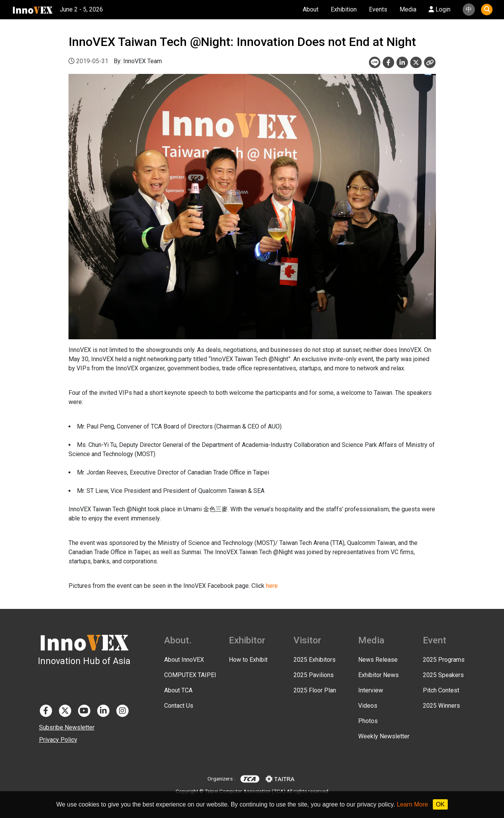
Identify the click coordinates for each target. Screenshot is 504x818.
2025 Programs (444, 660)
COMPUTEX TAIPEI (190, 675)
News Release (378, 660)
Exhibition (344, 9)
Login (440, 9)
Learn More (413, 804)
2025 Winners (441, 706)
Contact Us (179, 706)
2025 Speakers (443, 675)
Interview (371, 690)
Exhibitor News (378, 675)
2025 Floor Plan (315, 690)
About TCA (178, 690)
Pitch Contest (441, 690)
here (272, 586)
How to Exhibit (248, 660)
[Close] (430, 62)
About (311, 9)
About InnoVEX (184, 660)
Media (408, 9)
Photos (368, 721)
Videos (368, 706)
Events (378, 9)
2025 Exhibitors (315, 660)
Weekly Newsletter (384, 736)
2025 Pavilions (314, 675)
